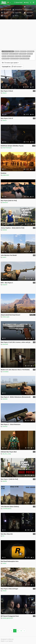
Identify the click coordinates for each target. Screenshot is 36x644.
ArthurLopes (6, 317)
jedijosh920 (6, 175)
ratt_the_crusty (7, 454)
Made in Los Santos (7, 641)
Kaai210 (5, 285)
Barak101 (5, 203)
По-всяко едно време (10, 63)
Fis (3, 536)
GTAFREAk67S (7, 509)
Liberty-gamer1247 (8, 618)
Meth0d (5, 230)
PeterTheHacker (7, 148)
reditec (4, 563)
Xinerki (5, 591)
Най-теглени (12, 67)
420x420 (5, 399)
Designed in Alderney (7, 639)
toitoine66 (5, 344)
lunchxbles (6, 372)
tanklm (4, 257)
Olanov (5, 93)
